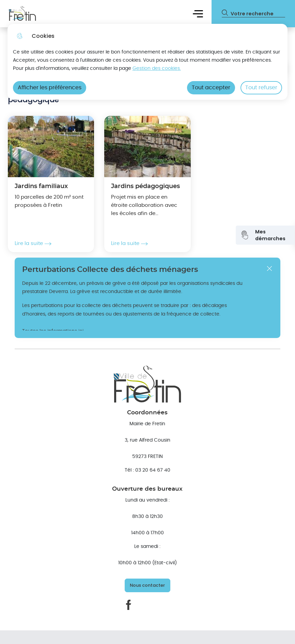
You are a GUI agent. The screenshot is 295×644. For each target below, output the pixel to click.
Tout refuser (261, 88)
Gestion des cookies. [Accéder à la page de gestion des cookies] (157, 68)
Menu (198, 13)
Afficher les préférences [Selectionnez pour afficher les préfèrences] (50, 88)
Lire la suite (33, 244)
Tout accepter (211, 88)
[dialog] (148, 62)
